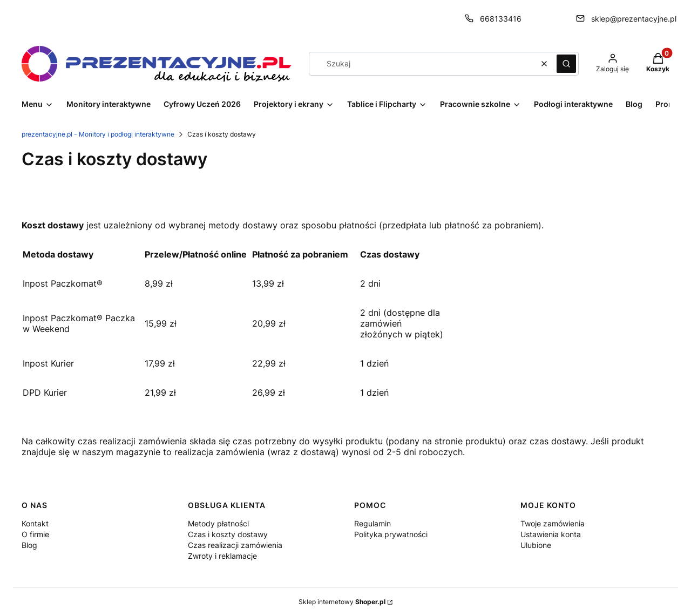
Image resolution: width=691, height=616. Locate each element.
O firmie (35, 534)
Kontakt (35, 523)
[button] (566, 64)
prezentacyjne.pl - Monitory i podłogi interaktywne (98, 134)
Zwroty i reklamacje (222, 556)
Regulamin (372, 523)
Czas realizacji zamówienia (235, 545)
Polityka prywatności (391, 534)
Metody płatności (218, 523)
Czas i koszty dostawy (228, 534)
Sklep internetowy (342, 602)
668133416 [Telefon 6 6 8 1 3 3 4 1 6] (501, 19)
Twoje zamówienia (553, 523)
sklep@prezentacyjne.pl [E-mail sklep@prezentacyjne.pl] (634, 19)
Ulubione (536, 545)
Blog (29, 545)
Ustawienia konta (551, 534)
